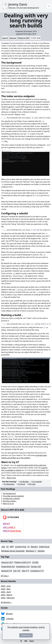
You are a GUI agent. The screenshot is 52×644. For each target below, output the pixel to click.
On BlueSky (24, 482)
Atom (32, 641)
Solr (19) (17, 571)
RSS (26, 641)
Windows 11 (31, 551)
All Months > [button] (6, 602)
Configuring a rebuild (11, 499)
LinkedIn (10, 619)
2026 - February (8, 598)
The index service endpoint (13, 496)
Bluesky (9, 614)
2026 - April (6, 592)
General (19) (7, 571)
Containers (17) (37, 571)
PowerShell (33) (8, 567)
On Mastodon (9, 484)
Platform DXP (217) (23, 562)
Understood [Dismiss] (26, 635)
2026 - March (7, 595)
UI (28, 547)
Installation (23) (23, 567)
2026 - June (6, 586)
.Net (3, 547)
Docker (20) (36, 567)
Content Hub (21, 547)
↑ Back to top (11, 478)
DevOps (41, 551)
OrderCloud (44, 547)
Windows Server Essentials (13, 551)
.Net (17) (25, 571)
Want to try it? (8, 504)
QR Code (32, 484)
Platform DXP (23, 38)
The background (9, 493)
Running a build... (10, 501)
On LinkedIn (37, 482)
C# (7, 547)
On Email (22, 484)
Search (5, 38)
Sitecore (13, 38)
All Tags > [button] (5, 576)
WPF (12, 547)
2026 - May (6, 589)
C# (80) (35, 562)
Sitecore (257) (7, 562)
